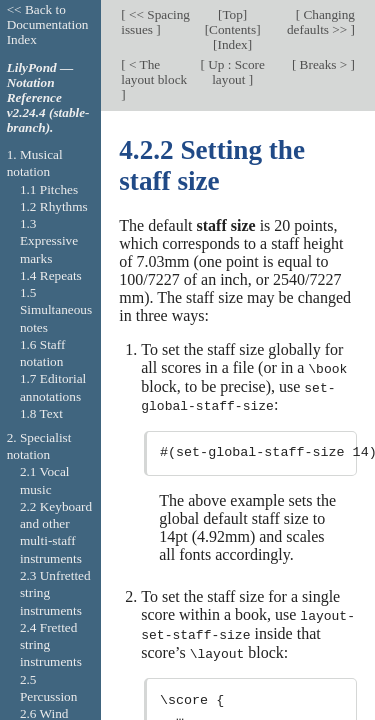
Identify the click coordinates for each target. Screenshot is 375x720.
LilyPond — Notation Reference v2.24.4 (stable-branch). (48, 97)
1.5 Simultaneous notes (56, 310)
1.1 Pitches (49, 189)
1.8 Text (41, 413)
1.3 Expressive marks (49, 241)
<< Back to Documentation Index (48, 24)
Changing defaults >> (321, 22)
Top (232, 14)
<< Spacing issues (155, 22)
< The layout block (154, 72)
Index (233, 44)
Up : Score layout (235, 72)
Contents (232, 29)
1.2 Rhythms (54, 206)
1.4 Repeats (51, 275)
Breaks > (323, 64)
